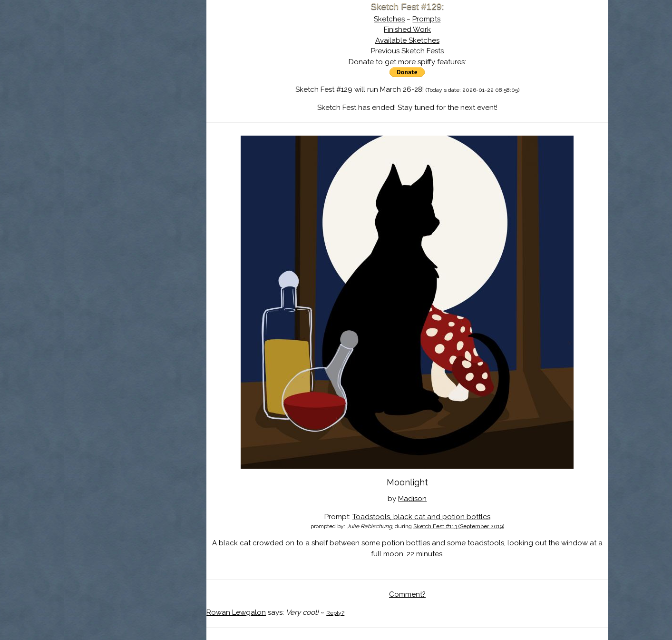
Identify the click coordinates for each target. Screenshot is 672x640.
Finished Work (407, 30)
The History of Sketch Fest (135, 83)
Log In (112, 112)
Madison (412, 499)
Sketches (389, 19)
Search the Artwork (135, 97)
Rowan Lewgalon (236, 612)
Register (155, 112)
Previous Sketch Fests (407, 51)
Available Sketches (407, 40)
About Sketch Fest (135, 68)
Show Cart (120, 124)
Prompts (426, 19)
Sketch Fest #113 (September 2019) (459, 526)
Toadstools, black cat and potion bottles (421, 517)
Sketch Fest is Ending (135, 54)
